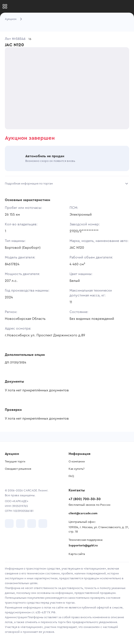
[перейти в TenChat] (43, 524)
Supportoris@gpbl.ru (83, 545)
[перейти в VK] (9, 524)
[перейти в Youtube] (32, 524)
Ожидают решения (18, 469)
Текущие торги (15, 461)
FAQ (71, 476)
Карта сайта (77, 554)
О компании (77, 461)
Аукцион (11, 19)
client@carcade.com (83, 513)
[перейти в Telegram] (20, 524)
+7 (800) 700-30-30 (85, 499)
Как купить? (76, 469)
